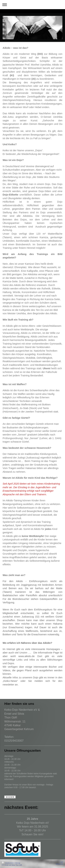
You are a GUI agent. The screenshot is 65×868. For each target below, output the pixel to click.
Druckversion (8, 863)
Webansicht (59, 864)
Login (62, 862)
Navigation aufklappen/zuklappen (32, 5)
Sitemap (18, 863)
